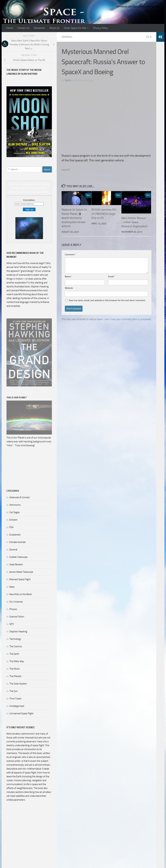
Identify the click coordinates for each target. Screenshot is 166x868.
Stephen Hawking (18, 632)
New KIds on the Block (21, 594)
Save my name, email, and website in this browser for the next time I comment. (107, 300)
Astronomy (15, 505)
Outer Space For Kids (75, 28)
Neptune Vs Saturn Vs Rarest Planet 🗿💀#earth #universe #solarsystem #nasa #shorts (74, 218)
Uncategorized (17, 706)
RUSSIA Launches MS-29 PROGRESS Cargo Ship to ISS (104, 214)
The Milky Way (17, 661)
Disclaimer (39, 28)
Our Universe (16, 602)
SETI (12, 624)
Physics (13, 609)
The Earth (14, 654)
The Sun (14, 691)
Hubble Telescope (18, 557)
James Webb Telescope (21, 572)
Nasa (12, 587)
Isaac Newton (16, 564)
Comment (70, 255)
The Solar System (18, 684)
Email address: (29, 200)
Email (112, 277)
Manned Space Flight (20, 579)
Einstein (13, 520)
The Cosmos (16, 646)
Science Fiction (17, 617)
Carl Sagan (15, 512)
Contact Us (23, 28)
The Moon (15, 669)
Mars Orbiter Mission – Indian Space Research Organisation (134, 222)
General (67, 37)
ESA (11, 527)
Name (68, 277)
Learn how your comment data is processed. (128, 319)
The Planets (15, 676)
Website (69, 288)
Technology (15, 639)
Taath (68, 81)
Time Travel (15, 699)
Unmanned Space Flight (21, 713)
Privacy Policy (101, 28)
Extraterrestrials (18, 542)
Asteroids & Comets (20, 497)
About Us (54, 28)
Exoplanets (15, 535)
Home (10, 28)
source (66, 170)
